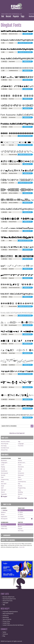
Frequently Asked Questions (10, 612)
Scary (19, 490)
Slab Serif (3, 490)
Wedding (20, 492)
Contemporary (22, 482)
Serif (2, 488)
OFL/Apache (4, 519)
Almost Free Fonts (7, 601)
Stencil (3, 492)
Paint (19, 477)
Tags (23, 16)
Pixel (2, 477)
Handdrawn (4, 471)
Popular (16, 16)
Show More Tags (22, 498)
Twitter (4, 632)
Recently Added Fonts (8, 597)
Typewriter (4, 494)
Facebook (5, 634)
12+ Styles (21, 517)
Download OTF (28, 62)
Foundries (21, 446)
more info (22, 547)
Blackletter (4, 461)
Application (4, 517)
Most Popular (5, 444)
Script (3, 486)
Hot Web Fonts (5, 448)
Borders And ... (22, 463)
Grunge (3, 469)
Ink (19, 496)
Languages (21, 444)
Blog (4, 636)
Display (3, 467)
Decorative (21, 467)
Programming (5, 479)
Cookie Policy (6, 623)
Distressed (21, 475)
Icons (19, 471)
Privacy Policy (6, 621)
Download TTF (28, 34)
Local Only (4, 527)
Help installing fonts (8, 614)
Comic (3, 465)
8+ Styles (20, 514)
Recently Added (5, 442)
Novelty (3, 475)
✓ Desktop (4, 510)
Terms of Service (7, 619)
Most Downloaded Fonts (9, 599)
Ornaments (21, 473)
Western (20, 494)
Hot (3, 16)
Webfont (3, 512)
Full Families (21, 519)
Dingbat (4, 497)
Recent (8, 16)
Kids (19, 484)
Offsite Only (4, 529)
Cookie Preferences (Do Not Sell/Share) (13, 625)
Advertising (6, 617)
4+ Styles (20, 512)
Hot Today (4, 446)
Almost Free (4, 450)
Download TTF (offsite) (25, 183)
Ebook (3, 515)
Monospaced (4, 473)
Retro (2, 482)
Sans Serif (4, 484)
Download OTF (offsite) (25, 43)
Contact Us (5, 615)
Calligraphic (4, 463)
